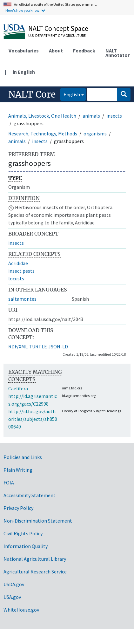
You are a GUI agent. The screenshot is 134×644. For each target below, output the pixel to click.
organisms (95, 134)
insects (114, 116)
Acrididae (18, 263)
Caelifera (18, 388)
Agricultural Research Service (35, 572)
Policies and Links (23, 457)
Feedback (84, 51)
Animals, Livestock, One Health (42, 116)
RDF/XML (18, 346)
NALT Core (32, 94)
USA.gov (12, 597)
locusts (16, 278)
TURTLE (38, 346)
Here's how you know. (23, 10)
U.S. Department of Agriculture (57, 35)
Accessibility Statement (30, 495)
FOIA (9, 483)
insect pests (21, 271)
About (56, 51)
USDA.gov (14, 584)
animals (91, 116)
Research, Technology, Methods (43, 134)
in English (24, 72)
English (70, 94)
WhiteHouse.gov (21, 610)
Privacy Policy (18, 508)
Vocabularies (24, 51)
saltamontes (22, 299)
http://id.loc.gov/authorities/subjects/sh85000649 (33, 419)
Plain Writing (18, 470)
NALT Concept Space (58, 28)
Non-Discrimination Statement (38, 521)
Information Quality (26, 546)
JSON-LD (58, 346)
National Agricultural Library (35, 559)
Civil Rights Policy (23, 533)
